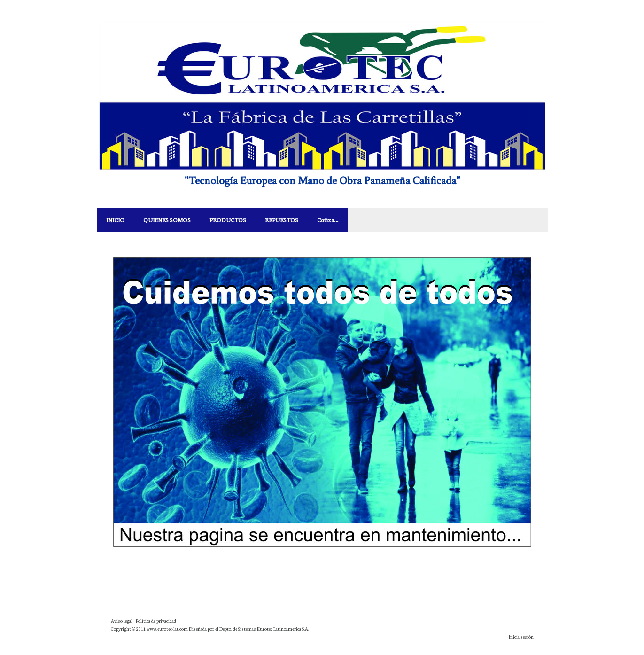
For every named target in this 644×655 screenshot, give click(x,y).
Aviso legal (122, 620)
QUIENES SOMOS (167, 220)
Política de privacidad (156, 620)
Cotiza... (328, 220)
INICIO (115, 220)
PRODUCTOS (228, 220)
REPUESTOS (282, 220)
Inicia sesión (521, 636)
